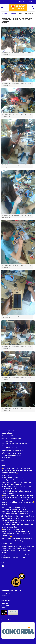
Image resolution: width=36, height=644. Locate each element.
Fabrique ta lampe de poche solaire (26, 14)
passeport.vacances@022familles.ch (11, 438)
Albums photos (13, 14)
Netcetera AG (5, 608)
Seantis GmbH (5, 603)
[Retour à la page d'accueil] (18, 8)
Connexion (31, 2)
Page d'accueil (4, 14)
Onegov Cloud (5, 605)
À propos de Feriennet (7, 593)
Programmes (5, 596)
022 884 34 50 (8, 441)
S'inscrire (22, 2)
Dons (3, 598)
